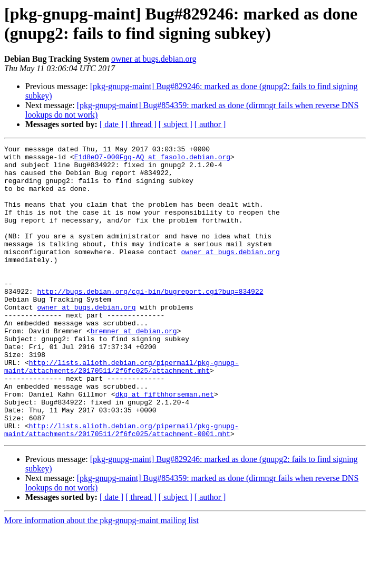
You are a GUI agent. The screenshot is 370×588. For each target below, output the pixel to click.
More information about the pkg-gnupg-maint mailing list (101, 579)
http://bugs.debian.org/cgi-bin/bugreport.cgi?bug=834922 (150, 321)
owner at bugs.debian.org (154, 59)
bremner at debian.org (134, 369)
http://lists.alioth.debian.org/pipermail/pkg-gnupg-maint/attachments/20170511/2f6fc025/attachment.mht (121, 411)
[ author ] (210, 124)
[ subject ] (176, 124)
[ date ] (111, 124)
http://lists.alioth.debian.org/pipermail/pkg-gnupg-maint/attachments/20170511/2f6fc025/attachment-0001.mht (121, 487)
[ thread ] (141, 124)
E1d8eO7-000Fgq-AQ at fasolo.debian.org (152, 160)
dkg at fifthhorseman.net (165, 445)
